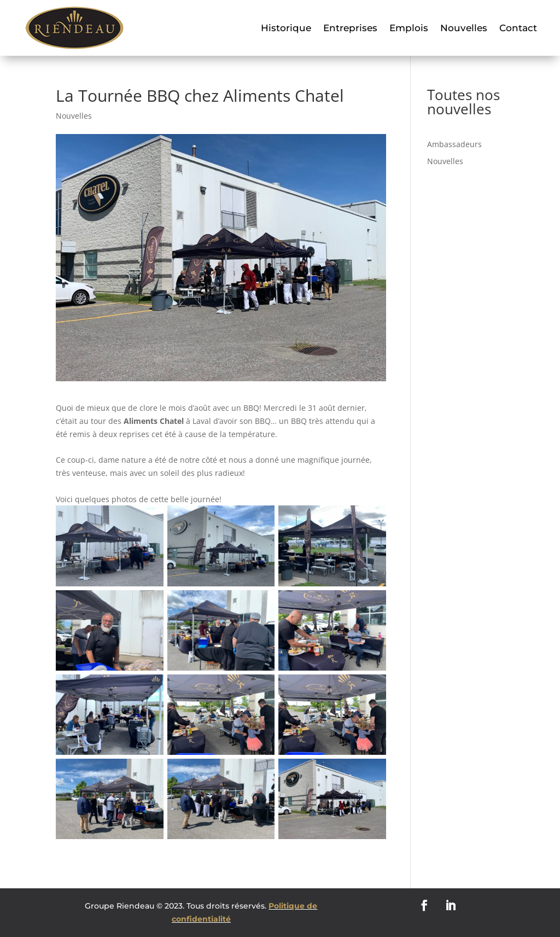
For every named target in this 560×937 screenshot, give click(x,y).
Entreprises (350, 28)
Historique (286, 28)
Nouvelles (464, 28)
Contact (518, 28)
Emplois (409, 28)
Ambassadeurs (454, 144)
